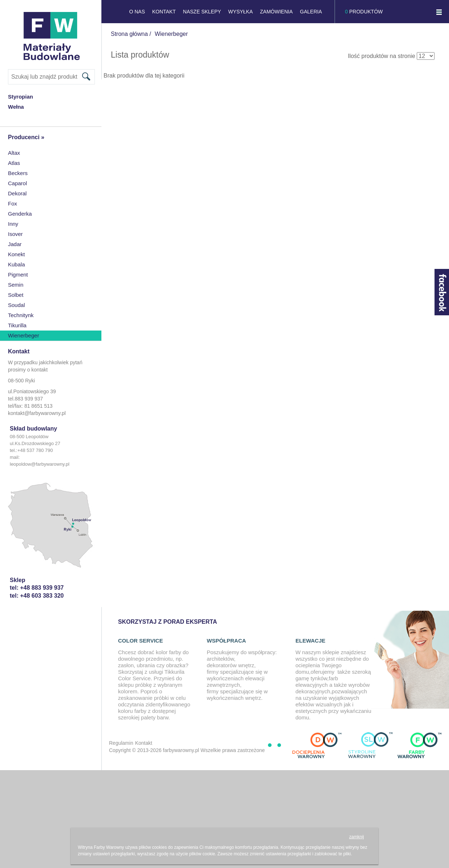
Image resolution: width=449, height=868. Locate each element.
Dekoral (17, 193)
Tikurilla (17, 325)
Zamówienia (276, 12)
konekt (16, 254)
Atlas (14, 163)
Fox (12, 203)
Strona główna (129, 34)
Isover (15, 234)
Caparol (18, 183)
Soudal (16, 305)
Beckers (18, 173)
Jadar (15, 244)
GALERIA (311, 12)
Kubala (16, 264)
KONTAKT (164, 12)
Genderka (20, 214)
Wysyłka (240, 12)
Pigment (18, 275)
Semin (16, 285)
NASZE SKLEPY (202, 12)
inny (13, 224)
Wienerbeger (24, 335)
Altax (14, 153)
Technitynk (21, 315)
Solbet (16, 295)
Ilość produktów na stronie (382, 56)
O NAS (137, 12)
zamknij (356, 837)
